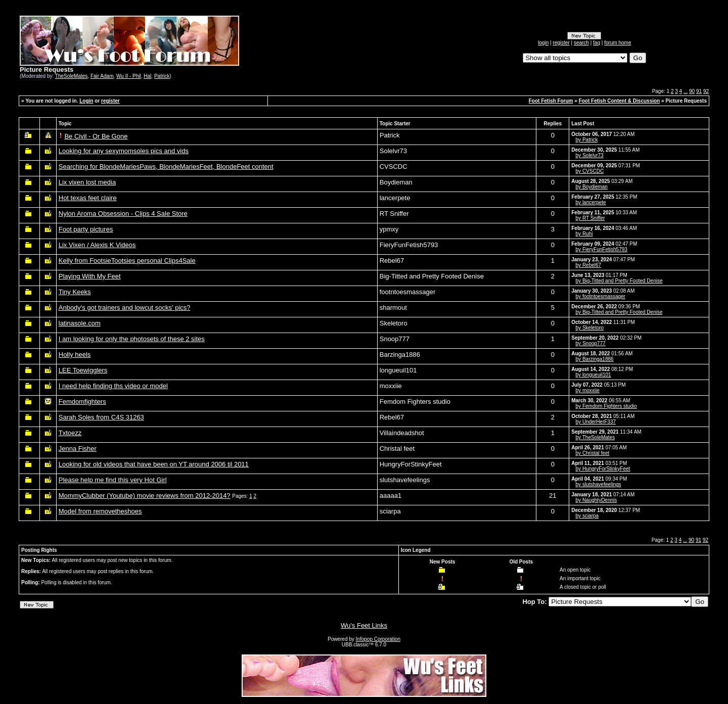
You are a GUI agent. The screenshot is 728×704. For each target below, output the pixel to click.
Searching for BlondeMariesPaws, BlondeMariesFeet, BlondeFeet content (166, 167)
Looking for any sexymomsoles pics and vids (124, 151)
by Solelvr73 (590, 155)
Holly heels (75, 355)
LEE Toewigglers (83, 370)
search (581, 43)
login (543, 43)
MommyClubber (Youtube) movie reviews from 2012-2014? (145, 496)
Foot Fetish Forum (551, 101)
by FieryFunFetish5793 (602, 249)
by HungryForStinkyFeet (603, 469)
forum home (618, 43)
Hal (147, 76)
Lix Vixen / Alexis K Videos (97, 245)
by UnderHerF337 (596, 422)
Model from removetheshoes (100, 511)
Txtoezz (70, 433)
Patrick (162, 76)
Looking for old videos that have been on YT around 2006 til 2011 (154, 464)
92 (706, 91)
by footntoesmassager (601, 296)
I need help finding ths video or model (113, 386)
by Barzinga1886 (595, 359)
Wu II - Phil (129, 76)
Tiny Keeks (75, 292)
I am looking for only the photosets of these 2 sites (132, 339)
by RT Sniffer (590, 218)
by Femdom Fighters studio (606, 406)
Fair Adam (102, 76)
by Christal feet (593, 453)
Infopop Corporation (378, 639)
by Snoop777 (591, 343)
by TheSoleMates (596, 437)
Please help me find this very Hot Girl (113, 480)
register (561, 43)
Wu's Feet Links (364, 625)
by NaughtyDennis (597, 500)
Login (86, 101)
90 (692, 91)
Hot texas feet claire (88, 198)
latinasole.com (80, 323)
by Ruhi (584, 234)
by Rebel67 (589, 265)
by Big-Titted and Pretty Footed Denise (619, 281)
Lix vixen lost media (87, 182)
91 (699, 91)
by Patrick (587, 140)
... (686, 91)
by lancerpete (591, 202)
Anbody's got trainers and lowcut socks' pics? (125, 308)
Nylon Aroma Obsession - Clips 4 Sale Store (123, 214)
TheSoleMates (71, 76)
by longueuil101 (594, 375)
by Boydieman (592, 187)
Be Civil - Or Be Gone (96, 136)
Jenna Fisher (78, 449)
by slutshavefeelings (599, 484)
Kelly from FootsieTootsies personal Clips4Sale (127, 261)
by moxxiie (588, 390)
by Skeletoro (590, 328)
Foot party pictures (86, 229)
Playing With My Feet (90, 276)
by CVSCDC (590, 171)
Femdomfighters (82, 402)
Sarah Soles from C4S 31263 (101, 417)
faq (597, 43)
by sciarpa (587, 516)
